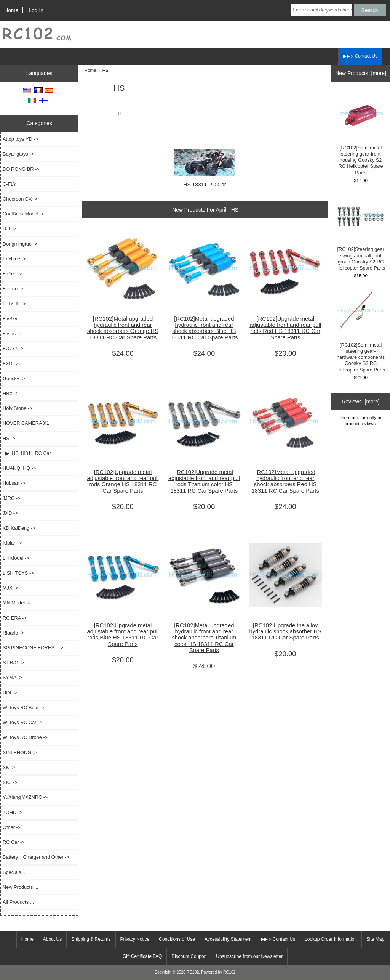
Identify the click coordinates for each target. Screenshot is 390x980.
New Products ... (21, 887)
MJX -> (10, 588)
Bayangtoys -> (18, 154)
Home (11, 10)
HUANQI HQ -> (19, 468)
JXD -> (10, 513)
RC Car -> (14, 842)
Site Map (375, 939)
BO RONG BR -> (21, 169)
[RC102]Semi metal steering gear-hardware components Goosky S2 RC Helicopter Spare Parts (361, 331)
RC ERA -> (15, 618)
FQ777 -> (13, 348)
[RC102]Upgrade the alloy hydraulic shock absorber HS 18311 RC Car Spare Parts (285, 631)
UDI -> (10, 693)
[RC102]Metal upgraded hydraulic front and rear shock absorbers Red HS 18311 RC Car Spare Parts (285, 481)
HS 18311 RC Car (205, 181)
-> (9, 438)
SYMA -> (12, 677)
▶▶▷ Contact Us (360, 56)
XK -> (9, 767)
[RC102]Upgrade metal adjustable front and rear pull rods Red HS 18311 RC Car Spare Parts (285, 328)
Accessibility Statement (228, 939)
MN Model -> (17, 603)
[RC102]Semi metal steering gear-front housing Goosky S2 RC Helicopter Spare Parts (361, 133)
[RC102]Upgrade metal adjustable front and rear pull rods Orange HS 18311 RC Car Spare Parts (123, 481)
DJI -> (9, 229)
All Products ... (18, 902)
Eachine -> (14, 259)
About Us (52, 939)
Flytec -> (12, 333)
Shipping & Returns (91, 939)
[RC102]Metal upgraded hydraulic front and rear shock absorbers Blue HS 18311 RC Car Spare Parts (204, 328)
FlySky (10, 319)
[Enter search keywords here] (321, 10)
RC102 (193, 972)
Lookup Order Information (331, 939)
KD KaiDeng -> (19, 528)
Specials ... (14, 872)
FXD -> (10, 364)
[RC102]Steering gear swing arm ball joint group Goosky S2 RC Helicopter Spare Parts (361, 232)
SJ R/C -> (13, 663)
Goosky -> (14, 378)
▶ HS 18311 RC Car (27, 453)
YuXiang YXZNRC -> (25, 797)
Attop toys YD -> (20, 139)
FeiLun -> (13, 288)
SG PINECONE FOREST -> (33, 648)
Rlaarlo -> (13, 633)
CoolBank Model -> (23, 214)
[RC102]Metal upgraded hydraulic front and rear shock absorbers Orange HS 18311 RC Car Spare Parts (123, 328)
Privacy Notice (135, 939)
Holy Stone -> (18, 408)
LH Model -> (16, 558)
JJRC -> (11, 498)
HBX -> (10, 393)
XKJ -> (10, 782)
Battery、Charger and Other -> (36, 857)
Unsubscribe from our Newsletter (249, 956)
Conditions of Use (177, 939)
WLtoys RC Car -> (22, 722)
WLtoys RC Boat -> (23, 708)
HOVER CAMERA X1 (26, 423)
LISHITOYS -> (18, 573)
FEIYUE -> (14, 304)
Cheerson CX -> (20, 199)
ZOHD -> (12, 812)
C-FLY (10, 184)
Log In (36, 10)
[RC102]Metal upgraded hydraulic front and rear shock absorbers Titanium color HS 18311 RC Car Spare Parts (204, 638)
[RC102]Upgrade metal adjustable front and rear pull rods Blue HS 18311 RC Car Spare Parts (123, 635)
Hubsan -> (14, 483)
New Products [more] (361, 73)
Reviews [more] (361, 402)
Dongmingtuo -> (20, 244)
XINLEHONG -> (20, 753)
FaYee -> (13, 274)
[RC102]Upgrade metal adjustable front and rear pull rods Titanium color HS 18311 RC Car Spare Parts (204, 481)
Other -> (12, 827)
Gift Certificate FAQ (142, 956)
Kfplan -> (12, 543)
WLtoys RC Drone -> (25, 737)
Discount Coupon (189, 956)
